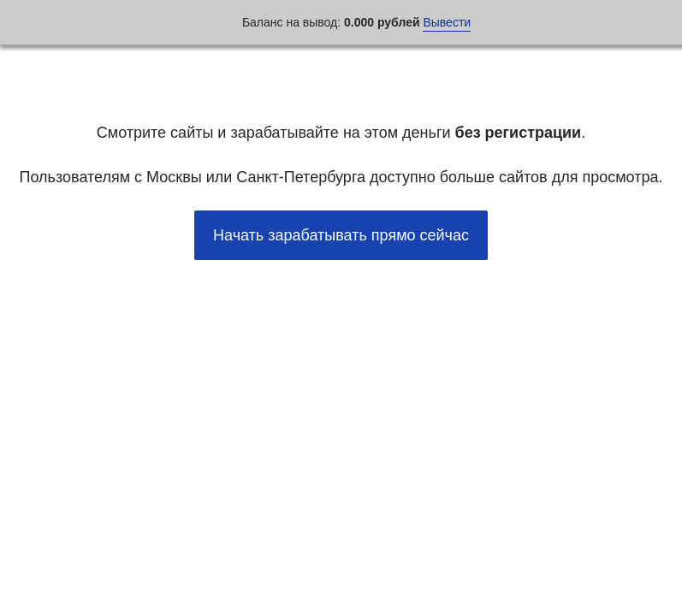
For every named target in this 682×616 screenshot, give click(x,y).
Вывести (447, 22)
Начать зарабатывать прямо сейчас (341, 235)
